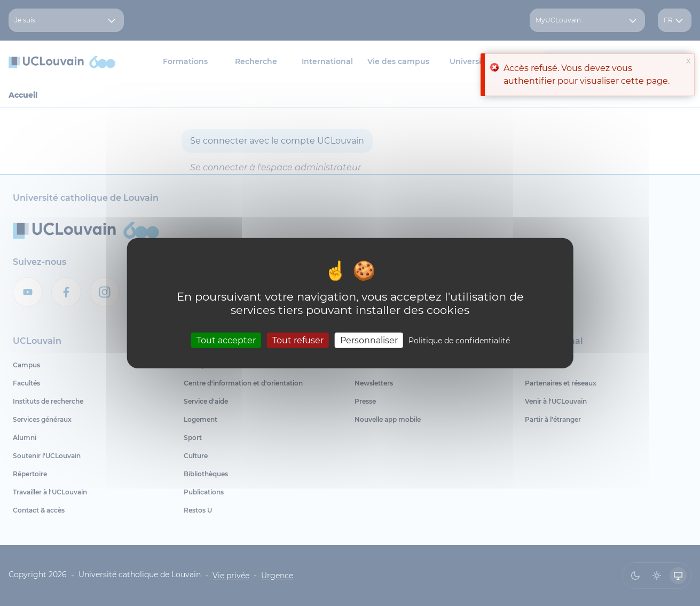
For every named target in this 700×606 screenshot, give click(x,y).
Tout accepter (226, 340)
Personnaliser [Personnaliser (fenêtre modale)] (369, 340)
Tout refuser (298, 340)
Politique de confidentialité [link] (459, 341)
